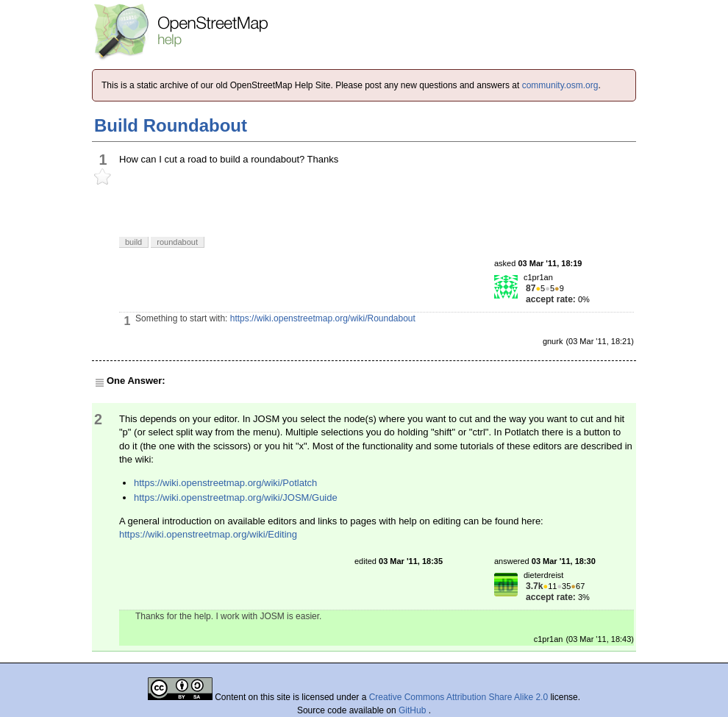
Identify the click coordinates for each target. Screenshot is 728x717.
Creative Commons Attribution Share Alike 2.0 (458, 697)
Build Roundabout (171, 125)
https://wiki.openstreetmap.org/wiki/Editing (208, 534)
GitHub (414, 710)
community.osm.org (560, 85)
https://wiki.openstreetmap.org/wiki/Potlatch (225, 483)
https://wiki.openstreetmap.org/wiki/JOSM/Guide (236, 497)
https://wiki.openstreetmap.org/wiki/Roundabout (323, 318)
